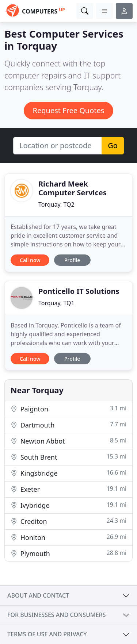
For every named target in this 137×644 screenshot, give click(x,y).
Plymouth (68, 553)
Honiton (68, 537)
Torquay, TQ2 (56, 204)
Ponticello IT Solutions (79, 291)
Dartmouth (68, 425)
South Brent (68, 457)
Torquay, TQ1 (56, 303)
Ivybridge (68, 505)
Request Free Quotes (69, 110)
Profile (72, 260)
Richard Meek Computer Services (73, 188)
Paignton (68, 409)
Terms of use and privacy (47, 634)
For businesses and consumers (56, 615)
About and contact (38, 595)
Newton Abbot (68, 441)
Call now (30, 260)
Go (113, 145)
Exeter (68, 489)
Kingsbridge (68, 473)
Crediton (68, 521)
